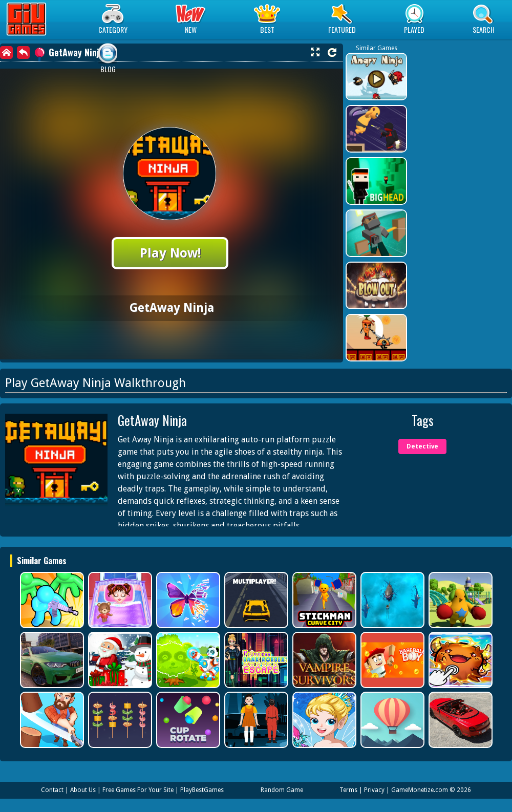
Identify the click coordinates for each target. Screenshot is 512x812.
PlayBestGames (202, 790)
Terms (348, 790)
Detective (422, 446)
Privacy (374, 790)
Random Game (282, 790)
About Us (83, 790)
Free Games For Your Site (138, 790)
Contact (52, 790)
